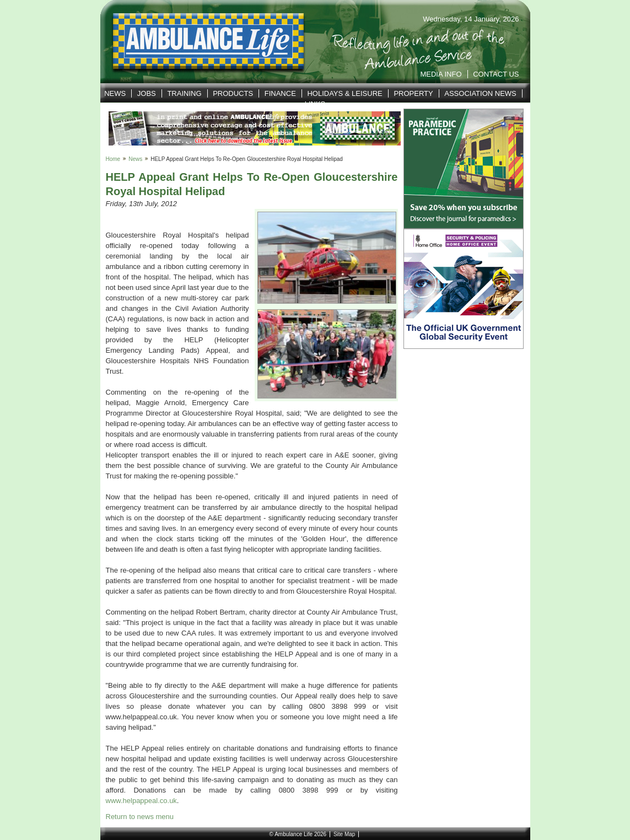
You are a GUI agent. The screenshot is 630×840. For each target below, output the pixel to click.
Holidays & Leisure (344, 93)
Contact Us (496, 74)
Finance (280, 93)
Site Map (344, 834)
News (115, 93)
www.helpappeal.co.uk (141, 801)
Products (233, 93)
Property (413, 93)
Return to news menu (140, 817)
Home (113, 159)
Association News (480, 93)
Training (184, 93)
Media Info (441, 74)
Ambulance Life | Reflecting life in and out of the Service (201, 42)
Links (315, 104)
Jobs (147, 93)
